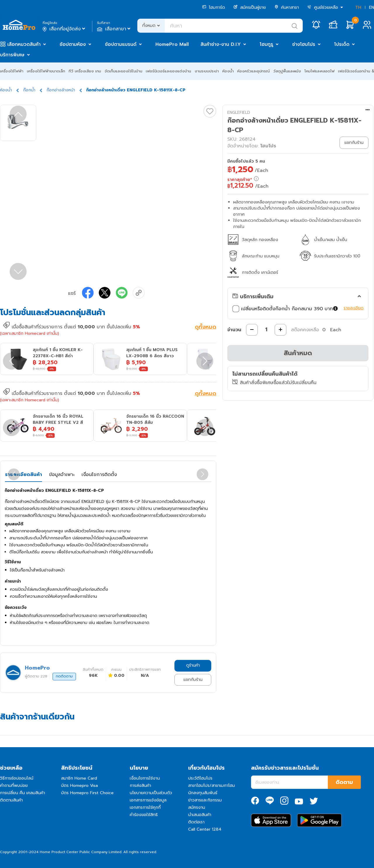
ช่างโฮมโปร (304, 44)
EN (372, 7)
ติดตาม (344, 782)
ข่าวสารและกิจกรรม (205, 800)
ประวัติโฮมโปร (200, 778)
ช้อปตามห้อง (73, 44)
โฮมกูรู (266, 44)
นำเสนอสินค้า (200, 815)
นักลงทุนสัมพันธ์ (203, 793)
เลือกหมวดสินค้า (24, 44)
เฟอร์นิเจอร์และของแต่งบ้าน (168, 71)
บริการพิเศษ (12, 55)
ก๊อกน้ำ (29, 90)
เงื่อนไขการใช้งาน (145, 778)
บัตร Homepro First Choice (87, 793)
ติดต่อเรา (196, 822)
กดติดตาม (64, 676)
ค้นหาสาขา (287, 7)
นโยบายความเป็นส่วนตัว (151, 793)
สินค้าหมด (298, 353)
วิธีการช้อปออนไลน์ (17, 778)
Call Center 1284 (205, 829)
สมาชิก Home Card (79, 778)
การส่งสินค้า (140, 786)
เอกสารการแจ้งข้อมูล (148, 800)
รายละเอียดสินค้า (24, 475)
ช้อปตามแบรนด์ (121, 44)
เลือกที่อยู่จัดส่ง (64, 29)
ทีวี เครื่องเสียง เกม (85, 71)
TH (358, 7)
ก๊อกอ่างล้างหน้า (61, 90)
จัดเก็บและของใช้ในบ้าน (123, 71)
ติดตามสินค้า (11, 800)
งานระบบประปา (207, 71)
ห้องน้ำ (228, 71)
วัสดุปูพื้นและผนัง (287, 71)
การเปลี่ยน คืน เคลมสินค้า (22, 793)
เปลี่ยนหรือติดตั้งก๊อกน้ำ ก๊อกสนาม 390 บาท (285, 309)
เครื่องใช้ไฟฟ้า (12, 71)
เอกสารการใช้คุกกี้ (145, 807)
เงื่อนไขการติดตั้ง (99, 475)
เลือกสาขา (114, 29)
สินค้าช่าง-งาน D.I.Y (221, 44)
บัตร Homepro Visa (79, 786)
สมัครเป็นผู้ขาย (250, 7)
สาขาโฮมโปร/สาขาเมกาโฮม (212, 786)
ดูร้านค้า (193, 665)
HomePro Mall (172, 44)
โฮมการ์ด (214, 7)
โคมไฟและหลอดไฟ (320, 71)
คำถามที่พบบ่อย (14, 786)
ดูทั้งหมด (206, 327)
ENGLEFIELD (239, 113)
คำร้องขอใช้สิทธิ (144, 815)
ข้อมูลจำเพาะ (62, 475)
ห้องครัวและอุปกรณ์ (253, 71)
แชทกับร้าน (193, 680)
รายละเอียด (354, 308)
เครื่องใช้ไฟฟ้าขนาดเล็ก (46, 71)
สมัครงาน (197, 807)
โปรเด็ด (342, 44)
